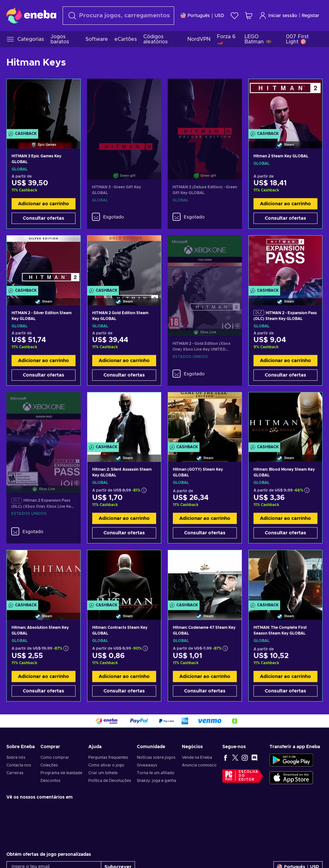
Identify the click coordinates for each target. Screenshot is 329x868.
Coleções (49, 765)
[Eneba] (31, 15)
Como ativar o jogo (106, 765)
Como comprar (55, 757)
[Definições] (202, 16)
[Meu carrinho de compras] (249, 16)
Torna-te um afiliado (156, 773)
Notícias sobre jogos (156, 757)
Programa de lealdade (61, 773)
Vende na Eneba (197, 757)
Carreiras (15, 773)
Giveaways (147, 765)
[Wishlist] (235, 16)
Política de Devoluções (110, 781)
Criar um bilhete (103, 773)
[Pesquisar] (118, 16)
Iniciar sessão (278, 16)
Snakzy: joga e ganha (156, 781)
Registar (311, 16)
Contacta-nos (19, 765)
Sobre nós (16, 757)
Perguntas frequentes (108, 757)
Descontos (50, 781)
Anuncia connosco (199, 765)
